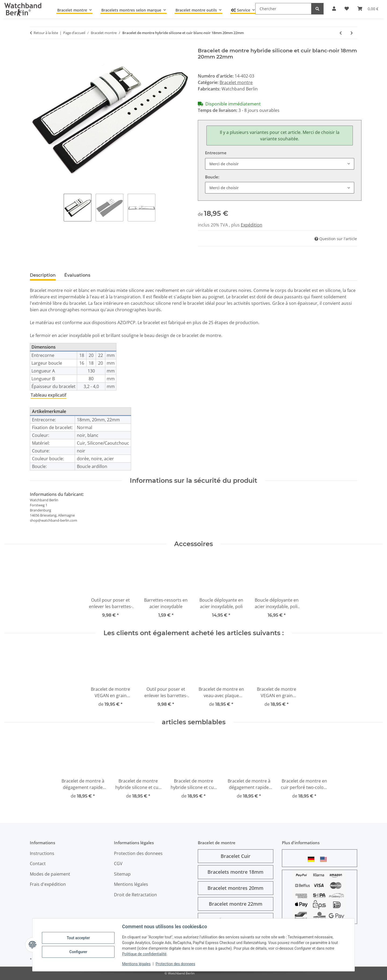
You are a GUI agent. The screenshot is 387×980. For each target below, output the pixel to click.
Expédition (252, 225)
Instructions (42, 853)
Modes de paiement (50, 874)
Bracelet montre (236, 82)
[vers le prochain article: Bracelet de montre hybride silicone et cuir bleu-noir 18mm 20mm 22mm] (352, 33)
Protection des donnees (176, 964)
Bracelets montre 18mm (235, 872)
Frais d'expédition (48, 884)
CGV (118, 864)
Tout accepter (78, 938)
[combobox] (280, 164)
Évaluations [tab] (77, 275)
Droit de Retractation (135, 895)
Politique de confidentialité (144, 954)
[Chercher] (283, 9)
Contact (38, 864)
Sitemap (122, 874)
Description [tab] (43, 275)
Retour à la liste (46, 33)
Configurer (79, 952)
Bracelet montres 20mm (235, 888)
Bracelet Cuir (236, 856)
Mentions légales (137, 964)
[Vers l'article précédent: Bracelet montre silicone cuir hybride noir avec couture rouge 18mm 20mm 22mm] (341, 33)
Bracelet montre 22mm (236, 904)
